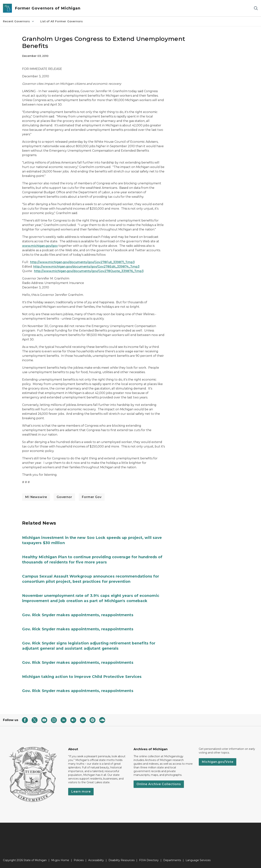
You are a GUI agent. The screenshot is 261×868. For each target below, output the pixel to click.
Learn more (81, 792)
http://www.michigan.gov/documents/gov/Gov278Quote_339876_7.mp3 (89, 271)
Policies (79, 860)
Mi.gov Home (60, 860)
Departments (172, 860)
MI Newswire (36, 497)
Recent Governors (19, 21)
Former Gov (92, 497)
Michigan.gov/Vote (218, 762)
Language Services (198, 860)
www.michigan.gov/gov (40, 246)
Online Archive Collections (159, 784)
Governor (64, 497)
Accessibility (96, 860)
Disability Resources (121, 860)
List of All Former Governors (62, 21)
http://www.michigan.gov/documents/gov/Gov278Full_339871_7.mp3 (82, 262)
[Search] (256, 8)
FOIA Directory (149, 860)
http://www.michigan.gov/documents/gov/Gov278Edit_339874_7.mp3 (86, 267)
